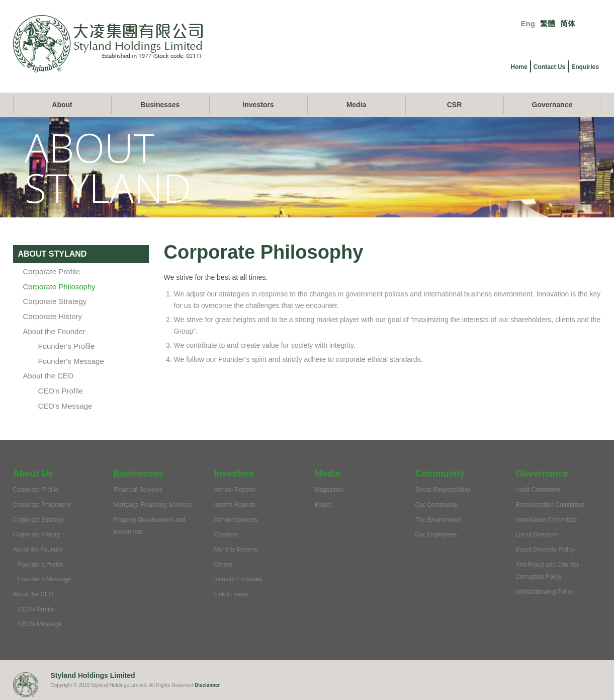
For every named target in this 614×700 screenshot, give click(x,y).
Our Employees (436, 534)
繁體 (548, 23)
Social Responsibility (443, 490)
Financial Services (138, 490)
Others (223, 565)
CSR (455, 105)
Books (323, 505)
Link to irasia (231, 594)
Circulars (226, 534)
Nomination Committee (547, 520)
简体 (568, 23)
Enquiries (585, 67)
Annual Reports (235, 490)
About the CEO (49, 376)
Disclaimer (207, 685)
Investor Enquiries (238, 579)
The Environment (438, 520)
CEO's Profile (61, 391)
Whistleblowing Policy (545, 592)
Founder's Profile (67, 346)
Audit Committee (538, 490)
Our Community (436, 505)
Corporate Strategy (55, 301)
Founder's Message (71, 361)
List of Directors (537, 534)
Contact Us (549, 67)
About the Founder (54, 331)
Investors (258, 105)
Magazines (329, 490)
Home (519, 67)
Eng (528, 23)
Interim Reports (235, 505)
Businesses (160, 105)
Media (357, 105)
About (62, 105)
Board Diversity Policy (545, 550)
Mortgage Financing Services (153, 505)
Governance (552, 105)
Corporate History (53, 316)
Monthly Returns (236, 550)
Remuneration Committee (550, 505)
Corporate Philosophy (59, 287)
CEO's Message (65, 406)
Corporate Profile (52, 271)
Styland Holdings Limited (93, 675)
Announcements (236, 520)
